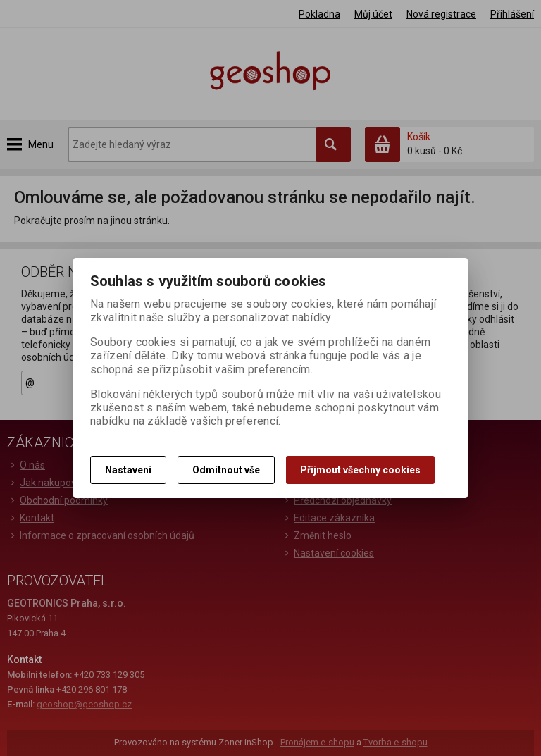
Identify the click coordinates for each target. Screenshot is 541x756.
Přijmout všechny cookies (360, 470)
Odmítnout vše (226, 470)
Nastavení (128, 470)
